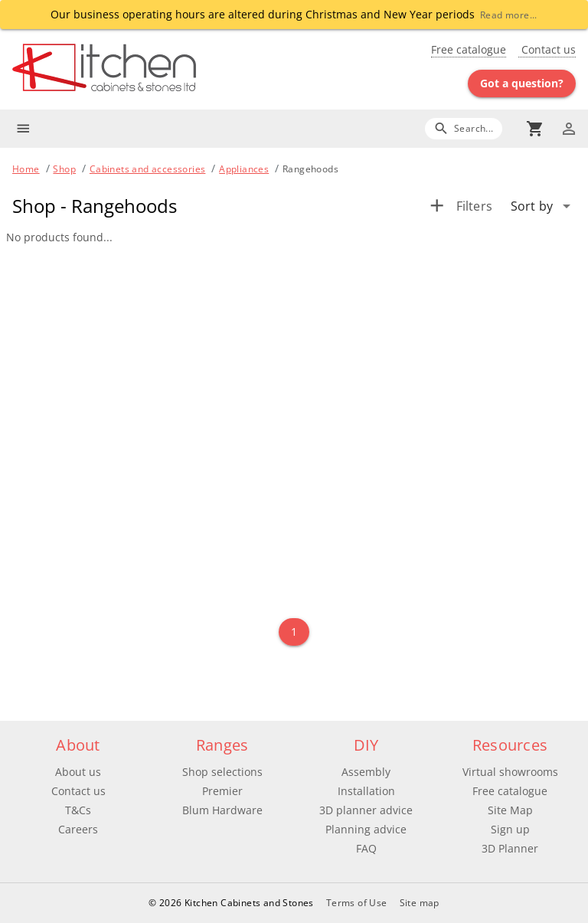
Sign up (510, 829)
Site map (420, 903)
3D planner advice (366, 810)
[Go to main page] (153, 69)
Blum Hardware (222, 810)
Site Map (510, 810)
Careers (78, 829)
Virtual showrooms (510, 772)
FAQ (366, 848)
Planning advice (366, 829)
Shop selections (222, 772)
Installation (366, 791)
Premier (222, 791)
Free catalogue (469, 49)
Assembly (366, 772)
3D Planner (510, 848)
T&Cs (78, 810)
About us (78, 772)
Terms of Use (357, 903)
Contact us (547, 49)
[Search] (464, 128)
